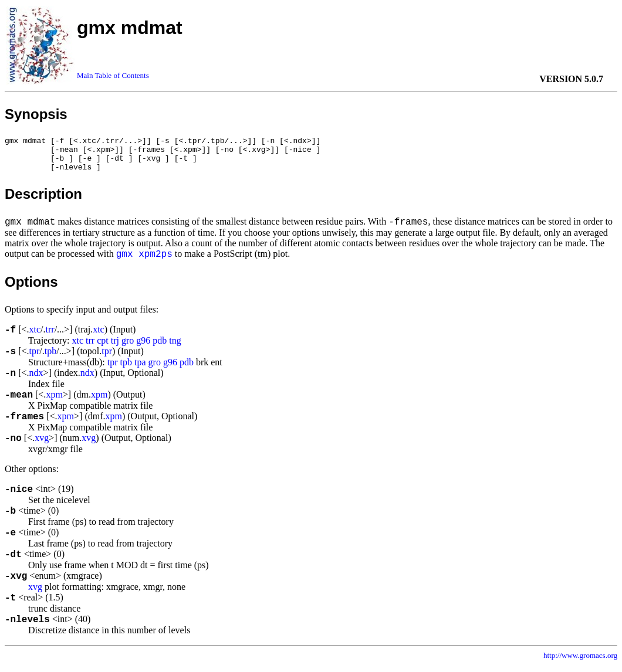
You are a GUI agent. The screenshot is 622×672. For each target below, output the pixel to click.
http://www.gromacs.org (580, 662)
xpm (54, 401)
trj (115, 347)
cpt (103, 347)
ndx (36, 380)
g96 (143, 347)
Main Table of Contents (113, 75)
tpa (140, 369)
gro (128, 347)
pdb (160, 347)
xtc (35, 336)
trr (50, 336)
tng (175, 347)
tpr (35, 358)
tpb (50, 358)
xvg (42, 445)
